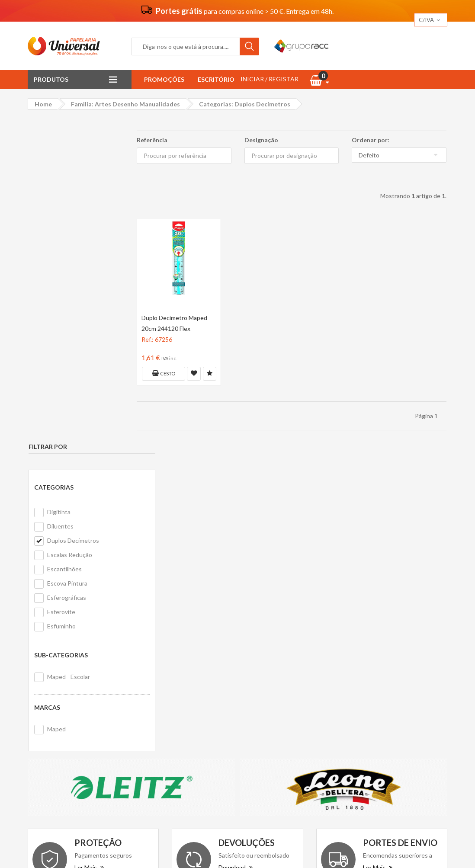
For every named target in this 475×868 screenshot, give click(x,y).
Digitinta (58, 189)
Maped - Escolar (68, 354)
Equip (423, 648)
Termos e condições (170, 668)
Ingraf (390, 664)
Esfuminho (61, 303)
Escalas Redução (69, 232)
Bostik (431, 680)
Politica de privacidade (172, 680)
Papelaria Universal (222, 847)
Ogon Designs (381, 680)
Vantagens (157, 656)
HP (412, 680)
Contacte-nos (270, 645)
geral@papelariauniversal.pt (102, 698)
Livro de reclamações (279, 680)
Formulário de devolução (283, 668)
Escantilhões (64, 246)
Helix (402, 648)
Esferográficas (66, 275)
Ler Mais (89, 556)
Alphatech (419, 664)
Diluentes (59, 203)
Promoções (164, 79)
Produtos (51, 79)
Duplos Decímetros (72, 218)
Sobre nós (156, 645)
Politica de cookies (167, 691)
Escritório (216, 79)
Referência (151, 140)
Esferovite (60, 289)
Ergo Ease (375, 648)
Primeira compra (272, 656)
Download (236, 556)
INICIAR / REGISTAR (270, 79)
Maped (56, 406)
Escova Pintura (66, 261)
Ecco (368, 664)
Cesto (163, 373)
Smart (370, 696)
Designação (261, 140)
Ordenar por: (371, 140)
